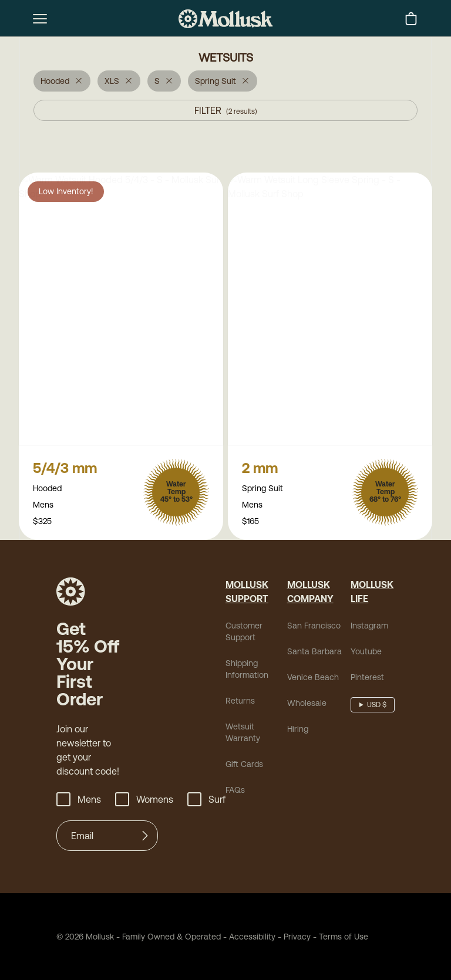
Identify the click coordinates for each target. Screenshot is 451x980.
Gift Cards (244, 765)
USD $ (377, 706)
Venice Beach (313, 678)
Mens (79, 800)
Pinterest (367, 678)
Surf (206, 800)
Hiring (298, 730)
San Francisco (314, 627)
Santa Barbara (314, 653)
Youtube (366, 653)
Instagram (369, 627)
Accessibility (248, 938)
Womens (144, 800)
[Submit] (145, 837)
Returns (240, 702)
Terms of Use (344, 938)
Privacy (297, 938)
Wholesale (307, 704)
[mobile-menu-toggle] (40, 19)
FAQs (235, 791)
